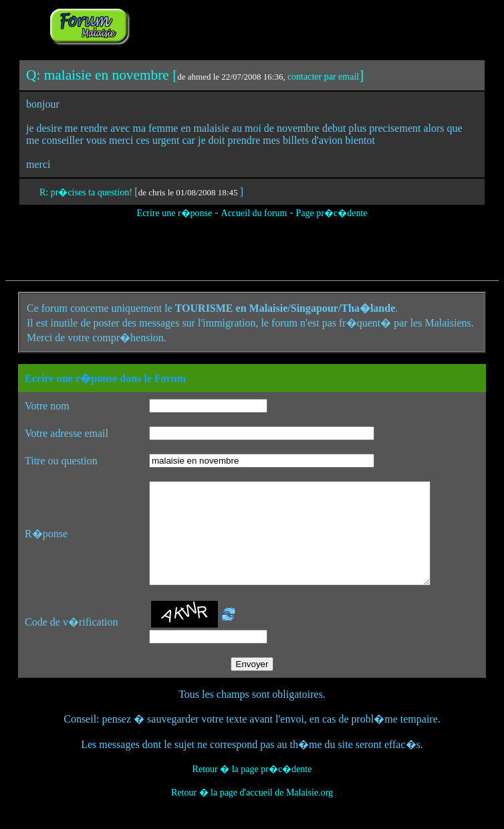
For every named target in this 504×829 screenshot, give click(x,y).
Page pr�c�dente (332, 213)
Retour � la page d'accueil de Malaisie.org (252, 813)
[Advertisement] (300, 25)
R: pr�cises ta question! (87, 192)
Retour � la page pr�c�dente (252, 789)
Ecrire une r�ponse (174, 213)
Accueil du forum (254, 213)
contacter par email (323, 77)
